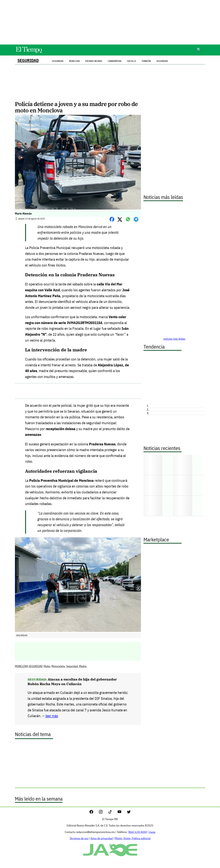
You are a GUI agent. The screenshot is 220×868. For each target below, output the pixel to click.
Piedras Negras (94, 61)
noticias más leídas (174, 339)
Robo (47, 666)
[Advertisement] (110, 22)
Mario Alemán (23, 213)
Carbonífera (115, 61)
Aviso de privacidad (102, 838)
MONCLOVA (21, 666)
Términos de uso (79, 838)
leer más (52, 716)
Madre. (83, 666)
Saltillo (132, 61)
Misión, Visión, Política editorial (133, 838)
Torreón (146, 61)
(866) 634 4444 (137, 832)
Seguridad (162, 61)
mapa (152, 832)
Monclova (74, 61)
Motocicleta (58, 666)
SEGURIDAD (28, 60)
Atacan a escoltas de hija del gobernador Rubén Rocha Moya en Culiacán (72, 681)
